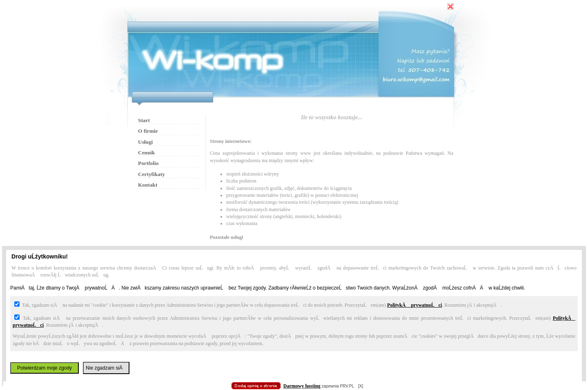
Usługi (145, 142)
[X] (361, 386)
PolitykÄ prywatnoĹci (414, 305)
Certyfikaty (151, 174)
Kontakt (148, 185)
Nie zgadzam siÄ (106, 368)
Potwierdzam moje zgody (45, 368)
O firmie (148, 131)
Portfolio (148, 163)
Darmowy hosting (302, 386)
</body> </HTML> (294, 41)
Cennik (146, 153)
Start (144, 120)
